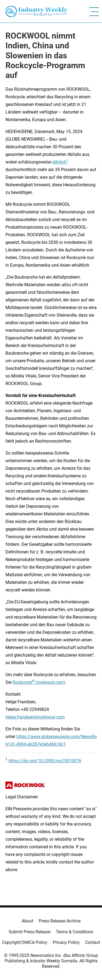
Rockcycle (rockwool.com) (39, 682)
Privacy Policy (66, 942)
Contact (93, 942)
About (27, 921)
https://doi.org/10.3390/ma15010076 (45, 761)
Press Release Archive (60, 921)
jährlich (59, 162)
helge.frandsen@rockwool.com (35, 717)
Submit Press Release (30, 932)
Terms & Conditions (75, 932)
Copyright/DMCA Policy (25, 942)
